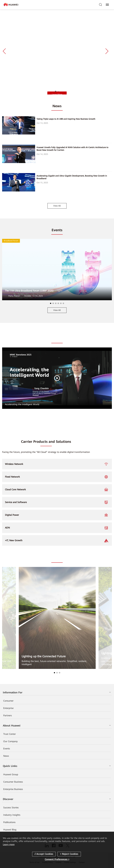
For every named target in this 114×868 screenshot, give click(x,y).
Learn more (9, 844)
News (6, 756)
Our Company (10, 741)
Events (7, 749)
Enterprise (8, 708)
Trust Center (10, 734)
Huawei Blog (10, 830)
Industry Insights (12, 815)
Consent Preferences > (57, 859)
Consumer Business (13, 782)
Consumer (8, 701)
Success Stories (11, 808)
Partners (8, 715)
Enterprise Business (13, 789)
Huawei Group (11, 774)
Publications (9, 822)
